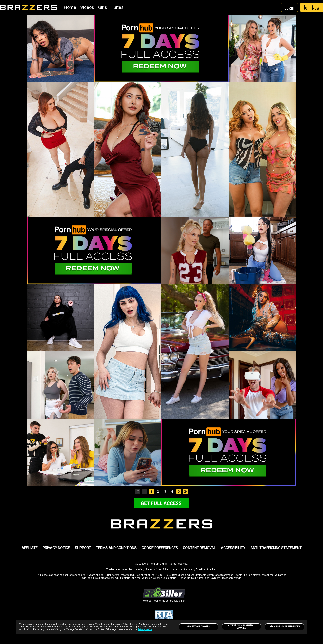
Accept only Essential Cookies (241, 627)
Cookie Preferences (160, 548)
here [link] (114, 575)
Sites (118, 7)
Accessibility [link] (233, 548)
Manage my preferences (285, 627)
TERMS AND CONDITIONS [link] (116, 548)
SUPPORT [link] (83, 548)
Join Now (312, 7)
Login (289, 7)
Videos (87, 7)
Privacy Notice (145, 629)
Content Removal (199, 548)
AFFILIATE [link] (30, 548)
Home (70, 7)
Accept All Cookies (198, 627)
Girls (103, 7)
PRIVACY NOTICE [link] (56, 548)
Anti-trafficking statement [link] (276, 548)
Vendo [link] (238, 578)
